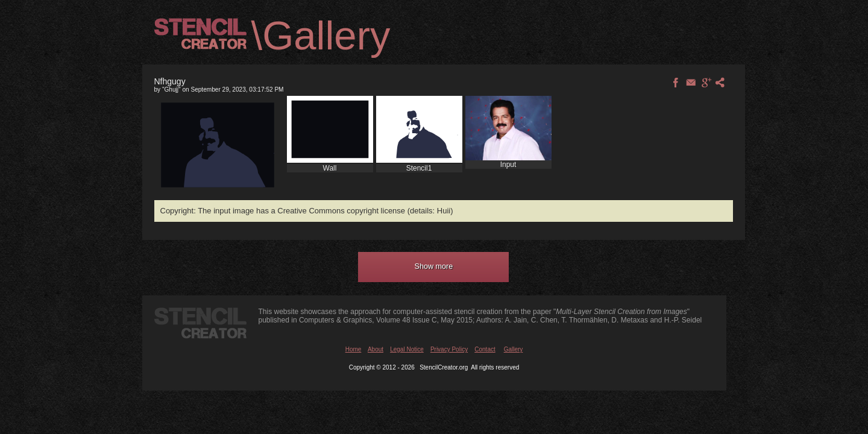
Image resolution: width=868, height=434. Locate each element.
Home (354, 349)
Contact (485, 349)
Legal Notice (407, 349)
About (376, 349)
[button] (433, 267)
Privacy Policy (449, 349)
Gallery (514, 349)
